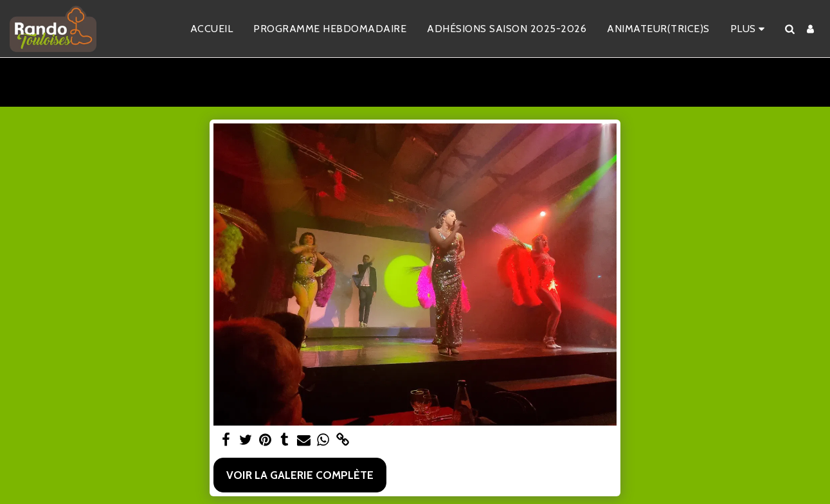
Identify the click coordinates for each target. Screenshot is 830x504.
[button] (789, 29)
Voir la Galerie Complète (300, 475)
